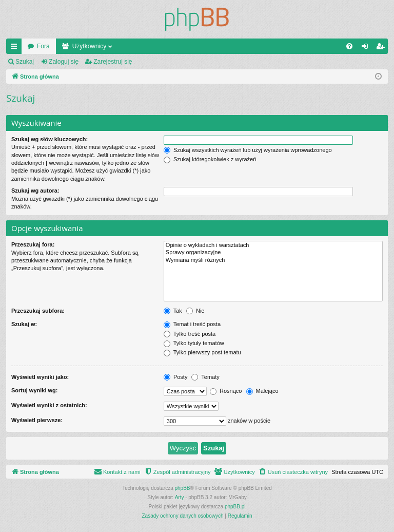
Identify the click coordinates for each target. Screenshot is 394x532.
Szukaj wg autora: (35, 191)
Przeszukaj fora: (33, 244)
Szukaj (25, 62)
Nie (195, 311)
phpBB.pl (235, 507)
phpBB (183, 488)
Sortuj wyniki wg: (34, 390)
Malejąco (262, 391)
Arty (180, 497)
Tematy (205, 377)
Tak (173, 311)
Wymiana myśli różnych (273, 260)
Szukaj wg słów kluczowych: (50, 139)
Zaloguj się (64, 62)
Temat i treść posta (192, 324)
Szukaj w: (24, 324)
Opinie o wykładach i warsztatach (273, 245)
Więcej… (16, 48)
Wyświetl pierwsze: (37, 420)
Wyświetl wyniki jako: (40, 377)
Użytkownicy (90, 46)
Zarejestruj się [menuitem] (382, 48)
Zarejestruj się (113, 62)
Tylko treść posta (190, 334)
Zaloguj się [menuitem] (367, 48)
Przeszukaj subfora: (38, 311)
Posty (176, 377)
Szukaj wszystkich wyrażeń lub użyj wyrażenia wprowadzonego (248, 150)
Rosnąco (226, 391)
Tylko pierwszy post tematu (202, 352)
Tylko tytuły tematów (194, 343)
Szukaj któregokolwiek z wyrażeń (210, 159)
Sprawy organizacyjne (273, 253)
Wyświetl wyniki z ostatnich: (49, 405)
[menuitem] (349, 46)
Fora (43, 46)
